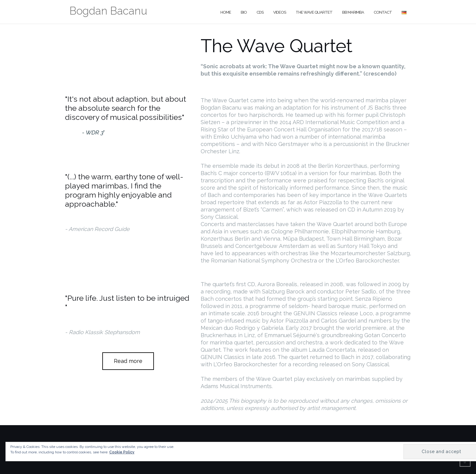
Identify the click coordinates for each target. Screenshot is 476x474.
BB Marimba (353, 12)
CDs (260, 12)
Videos (280, 12)
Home (226, 12)
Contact (383, 12)
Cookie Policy (122, 452)
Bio (244, 12)
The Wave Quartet (314, 12)
